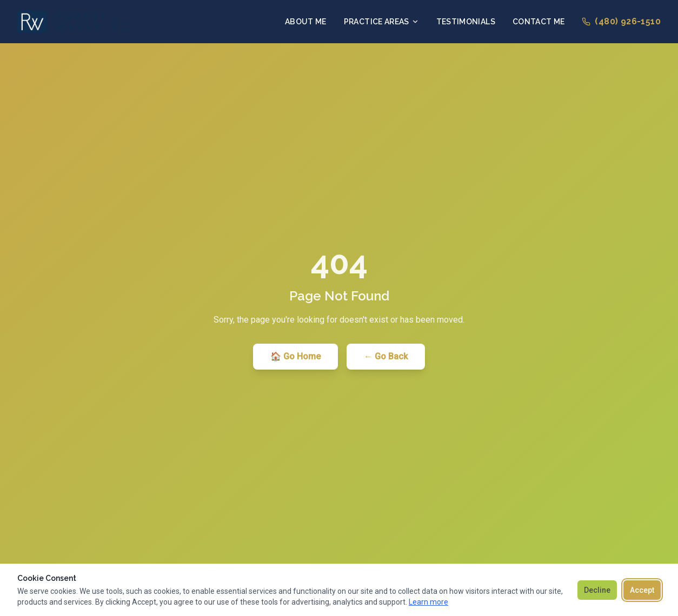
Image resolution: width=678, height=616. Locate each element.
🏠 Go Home (295, 356)
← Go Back (386, 356)
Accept (642, 590)
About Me (306, 22)
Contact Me (539, 22)
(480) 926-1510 (621, 21)
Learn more (428, 602)
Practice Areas (381, 22)
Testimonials (466, 22)
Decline (597, 590)
